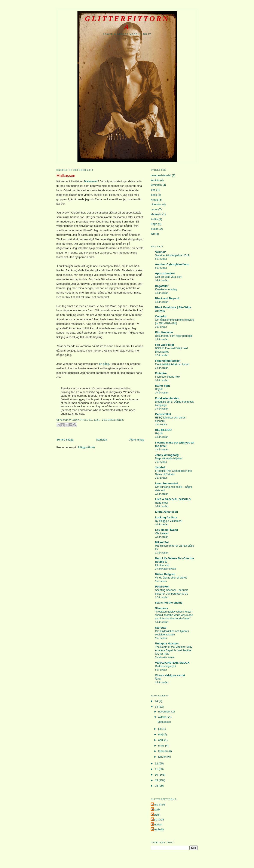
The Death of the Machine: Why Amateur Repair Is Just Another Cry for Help (174, 650)
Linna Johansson (167, 512)
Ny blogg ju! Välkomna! (169, 521)
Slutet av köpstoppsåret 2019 (172, 255)
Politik (154, 219)
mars (162, 746)
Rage (154, 224)
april (161, 740)
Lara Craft (158, 820)
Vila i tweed (162, 533)
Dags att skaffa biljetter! (169, 458)
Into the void (162, 565)
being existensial (161, 175)
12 (157, 763)
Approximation (165, 273)
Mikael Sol (162, 542)
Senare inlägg (65, 440)
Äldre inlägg (137, 440)
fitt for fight (163, 386)
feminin (155, 180)
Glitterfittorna (127, 23)
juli (160, 729)
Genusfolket (163, 414)
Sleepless (162, 608)
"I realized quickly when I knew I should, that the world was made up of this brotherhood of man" (174, 615)
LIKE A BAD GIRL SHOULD (173, 499)
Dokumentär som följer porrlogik (174, 336)
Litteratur (156, 204)
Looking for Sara (166, 517)
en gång (104, 364)
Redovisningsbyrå (166, 666)
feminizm (156, 185)
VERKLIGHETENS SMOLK (172, 663)
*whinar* (161, 252)
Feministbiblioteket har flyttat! (172, 364)
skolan (155, 229)
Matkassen (66, 176)
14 (157, 701)
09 (157, 780)
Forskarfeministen (167, 398)
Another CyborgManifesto (172, 264)
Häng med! (162, 503)
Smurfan (157, 824)
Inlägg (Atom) (86, 447)
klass (154, 195)
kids (153, 190)
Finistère (161, 373)
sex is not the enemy (169, 603)
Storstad (161, 628)
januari (163, 757)
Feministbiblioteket (168, 361)
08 (157, 786)
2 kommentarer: (113, 420)
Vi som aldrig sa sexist (170, 675)
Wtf (153, 234)
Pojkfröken (162, 587)
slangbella (158, 829)
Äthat (158, 679)
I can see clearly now (167, 377)
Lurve (154, 209)
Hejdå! (159, 389)
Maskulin (156, 214)
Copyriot (161, 316)
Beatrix (156, 809)
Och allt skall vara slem (169, 277)
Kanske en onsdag (166, 289)
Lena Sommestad (167, 483)
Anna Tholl (158, 805)
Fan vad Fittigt (165, 345)
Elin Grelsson (164, 332)
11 (157, 769)
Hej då (159, 433)
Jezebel (160, 467)
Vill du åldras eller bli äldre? (171, 578)
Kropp (154, 200)
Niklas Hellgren (165, 574)
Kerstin (156, 815)
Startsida (102, 440)
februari (163, 751)
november (165, 711)
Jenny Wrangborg (167, 455)
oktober (163, 717)
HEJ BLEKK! (163, 430)
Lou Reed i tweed (167, 530)
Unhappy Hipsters (167, 643)
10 (157, 775)
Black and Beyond (167, 298)
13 (157, 707)
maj (161, 734)
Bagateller (162, 286)
